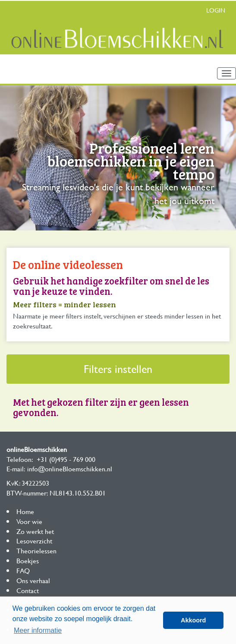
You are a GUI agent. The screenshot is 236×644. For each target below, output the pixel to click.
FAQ (23, 570)
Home (25, 511)
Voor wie (29, 521)
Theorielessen (36, 551)
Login (216, 10)
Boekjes (28, 560)
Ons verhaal (33, 580)
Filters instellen (118, 369)
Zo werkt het (35, 531)
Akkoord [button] (193, 620)
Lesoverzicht (34, 541)
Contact (28, 590)
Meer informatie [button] (38, 630)
